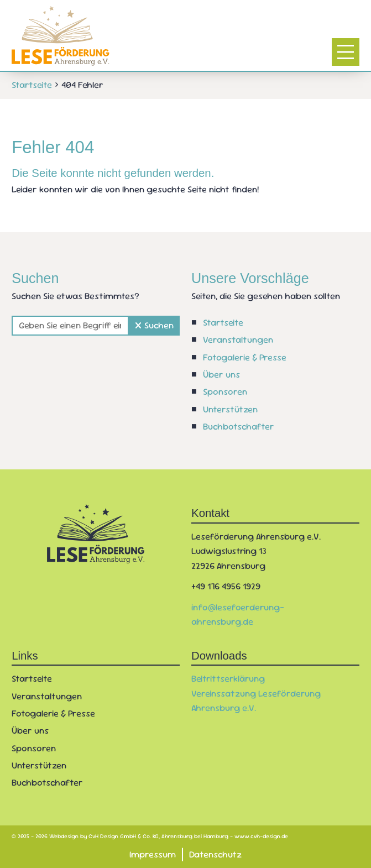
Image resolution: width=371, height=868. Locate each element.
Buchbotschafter (239, 427)
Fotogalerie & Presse (245, 357)
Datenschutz (215, 854)
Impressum (153, 854)
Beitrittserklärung (228, 679)
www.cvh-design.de (261, 836)
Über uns (221, 375)
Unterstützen (230, 409)
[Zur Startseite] (61, 36)
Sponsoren (225, 392)
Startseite (223, 323)
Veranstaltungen (238, 340)
